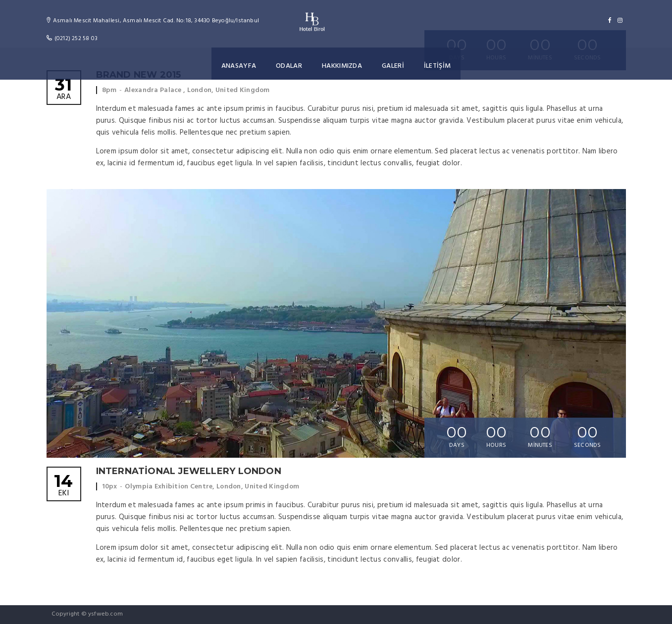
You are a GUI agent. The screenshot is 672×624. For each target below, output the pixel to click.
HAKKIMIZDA (342, 66)
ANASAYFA (239, 66)
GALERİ (392, 66)
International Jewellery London (189, 471)
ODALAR (289, 66)
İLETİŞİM (436, 66)
